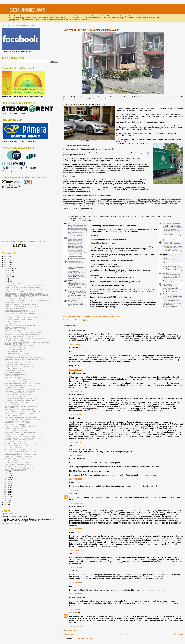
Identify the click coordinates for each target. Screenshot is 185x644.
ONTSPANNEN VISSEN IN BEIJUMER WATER (20, 400)
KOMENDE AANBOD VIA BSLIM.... (16, 302)
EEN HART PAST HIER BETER (15, 370)
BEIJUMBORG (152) (11, 453)
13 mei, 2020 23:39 (76, 550)
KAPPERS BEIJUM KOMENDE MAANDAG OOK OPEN (22, 451)
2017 (6, 484)
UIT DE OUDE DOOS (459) (13, 461)
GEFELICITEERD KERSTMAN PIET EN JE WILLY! (21, 312)
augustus (9, 276)
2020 (6, 267)
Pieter (72, 493)
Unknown (73, 612)
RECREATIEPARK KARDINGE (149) (16, 397)
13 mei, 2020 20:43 (76, 490)
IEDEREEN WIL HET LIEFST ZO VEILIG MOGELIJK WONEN (24, 399)
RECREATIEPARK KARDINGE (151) (16, 299)
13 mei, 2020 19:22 (76, 479)
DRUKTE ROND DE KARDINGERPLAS (17, 355)
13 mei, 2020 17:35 (76, 456)
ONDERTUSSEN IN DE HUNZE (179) (17, 353)
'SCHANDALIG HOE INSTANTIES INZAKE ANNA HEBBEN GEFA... (26, 389)
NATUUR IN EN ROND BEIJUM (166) (17, 340)
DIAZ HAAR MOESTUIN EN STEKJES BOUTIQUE (21, 436)
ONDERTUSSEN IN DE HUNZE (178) (17, 402)
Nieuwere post (69, 634)
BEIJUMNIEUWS (27, 10)
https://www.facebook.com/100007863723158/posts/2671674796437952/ (92, 316)
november (9, 270)
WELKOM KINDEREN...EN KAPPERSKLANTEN (20, 427)
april (7, 472)
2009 (6, 500)
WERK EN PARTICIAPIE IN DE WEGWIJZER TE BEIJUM (23, 306)
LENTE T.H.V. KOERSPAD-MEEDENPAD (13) (19, 297)
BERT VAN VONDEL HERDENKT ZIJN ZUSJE (19, 468)
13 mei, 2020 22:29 (76, 529)
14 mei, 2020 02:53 (76, 568)
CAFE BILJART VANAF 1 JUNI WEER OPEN (19, 366)
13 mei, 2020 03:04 (76, 391)
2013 (6, 492)
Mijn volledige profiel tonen (11, 523)
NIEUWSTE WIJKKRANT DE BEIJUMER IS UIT (20, 319)
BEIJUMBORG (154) (11, 361)
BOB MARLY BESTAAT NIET (14, 351)
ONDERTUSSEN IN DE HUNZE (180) (17, 310)
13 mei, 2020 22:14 (76, 503)
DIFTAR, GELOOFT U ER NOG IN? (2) (17, 431)
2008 (6, 502)
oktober (8, 272)
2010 (6, 498)
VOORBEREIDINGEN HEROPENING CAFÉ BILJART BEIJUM (24, 293)
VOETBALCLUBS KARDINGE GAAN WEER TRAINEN (22, 432)
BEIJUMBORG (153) (11, 408)
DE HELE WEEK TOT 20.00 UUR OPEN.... (18, 423)
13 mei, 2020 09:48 (76, 442)
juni (7, 280)
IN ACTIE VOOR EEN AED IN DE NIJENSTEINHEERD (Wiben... (25, 289)
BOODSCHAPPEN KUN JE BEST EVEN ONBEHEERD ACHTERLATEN (27, 295)
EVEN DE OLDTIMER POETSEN (15, 344)
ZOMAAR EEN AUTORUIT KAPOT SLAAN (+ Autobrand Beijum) (25, 286)
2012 (6, 494)
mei (7, 282)
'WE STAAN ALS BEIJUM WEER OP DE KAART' (91, 30)
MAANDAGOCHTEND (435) (14, 429)
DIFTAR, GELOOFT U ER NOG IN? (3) (17, 382)
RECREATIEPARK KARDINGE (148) (16, 442)
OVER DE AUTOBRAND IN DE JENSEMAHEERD (20, 304)
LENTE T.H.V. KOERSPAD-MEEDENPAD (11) (19, 393)
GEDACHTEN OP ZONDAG (14, 284)
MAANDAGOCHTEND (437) (14, 331)
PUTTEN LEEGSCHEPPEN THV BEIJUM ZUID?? (20, 391)
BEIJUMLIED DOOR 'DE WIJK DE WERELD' (19, 446)
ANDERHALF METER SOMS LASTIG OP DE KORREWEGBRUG (25, 449)
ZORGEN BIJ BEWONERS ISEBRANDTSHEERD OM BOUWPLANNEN (27, 301)
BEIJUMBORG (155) (11, 316)
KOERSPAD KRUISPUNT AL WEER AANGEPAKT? (21, 314)
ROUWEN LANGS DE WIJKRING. (16, 350)
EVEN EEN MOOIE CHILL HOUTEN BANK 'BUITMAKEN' (23, 383)
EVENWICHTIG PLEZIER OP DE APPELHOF (19, 336)
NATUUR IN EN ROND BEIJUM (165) (17, 387)
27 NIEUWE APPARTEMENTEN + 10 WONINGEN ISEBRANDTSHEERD (27, 342)
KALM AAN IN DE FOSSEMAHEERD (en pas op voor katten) (24, 419)
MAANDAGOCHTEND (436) (14, 378)
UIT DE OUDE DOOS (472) (13, 321)
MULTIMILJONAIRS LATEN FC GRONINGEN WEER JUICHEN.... (25, 338)
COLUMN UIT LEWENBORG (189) (16, 327)
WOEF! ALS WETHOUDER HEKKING (17, 466)
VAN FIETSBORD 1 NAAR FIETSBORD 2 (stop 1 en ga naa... (24, 333)
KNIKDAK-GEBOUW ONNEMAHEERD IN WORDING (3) (22, 334)
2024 (6, 258)
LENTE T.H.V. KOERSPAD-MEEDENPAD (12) (19, 346)
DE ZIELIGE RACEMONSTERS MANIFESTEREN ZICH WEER (24, 359)
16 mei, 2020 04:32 (76, 609)
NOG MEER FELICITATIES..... (14, 308)
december (9, 269)
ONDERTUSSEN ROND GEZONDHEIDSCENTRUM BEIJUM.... (25, 357)
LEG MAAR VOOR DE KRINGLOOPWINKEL (19, 457)
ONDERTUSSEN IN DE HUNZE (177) (17, 448)
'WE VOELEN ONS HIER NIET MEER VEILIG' (19, 380)
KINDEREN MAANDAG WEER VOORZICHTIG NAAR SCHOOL (25, 438)
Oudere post (179, 634)
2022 (6, 262)
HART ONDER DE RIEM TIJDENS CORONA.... (20, 464)
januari (8, 478)
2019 (6, 480)
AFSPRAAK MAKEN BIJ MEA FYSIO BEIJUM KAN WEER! (23, 444)
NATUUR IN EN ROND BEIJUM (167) (17, 291)
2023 (6, 260)
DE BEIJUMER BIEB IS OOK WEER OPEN (18, 421)
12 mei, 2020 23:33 (76, 370)
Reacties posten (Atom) (84, 639)
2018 (6, 482)
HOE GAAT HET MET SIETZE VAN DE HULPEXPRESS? (23, 325)
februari (8, 476)
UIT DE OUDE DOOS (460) (13, 415)
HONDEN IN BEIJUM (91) (13, 404)
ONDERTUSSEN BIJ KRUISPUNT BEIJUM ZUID (20, 410)
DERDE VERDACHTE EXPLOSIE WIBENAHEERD (21, 455)
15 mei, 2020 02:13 (76, 594)
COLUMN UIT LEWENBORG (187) (16, 425)
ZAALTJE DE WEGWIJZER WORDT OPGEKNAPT (21, 385)
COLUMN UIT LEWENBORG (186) (16, 470)
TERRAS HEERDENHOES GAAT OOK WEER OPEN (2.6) (23, 318)
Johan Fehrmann (10, 514)
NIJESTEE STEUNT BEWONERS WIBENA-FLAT (20, 463)
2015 (6, 488)
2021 (6, 264)
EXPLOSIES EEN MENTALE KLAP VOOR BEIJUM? (21, 406)
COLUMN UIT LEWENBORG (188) (16, 374)
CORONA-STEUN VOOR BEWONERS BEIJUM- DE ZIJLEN (24, 459)
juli (7, 278)
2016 (6, 486)
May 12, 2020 (96, 220)
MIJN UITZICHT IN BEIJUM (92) (15, 329)
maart (8, 474)
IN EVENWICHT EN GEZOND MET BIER (18, 363)
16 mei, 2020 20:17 (76, 627)
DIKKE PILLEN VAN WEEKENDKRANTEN (18, 395)
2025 (6, 256)
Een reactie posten (70, 630)
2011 (6, 496)
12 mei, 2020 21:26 (76, 344)
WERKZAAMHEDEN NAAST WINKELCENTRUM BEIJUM (23, 287)
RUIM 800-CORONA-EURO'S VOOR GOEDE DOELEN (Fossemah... (26, 412)
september (9, 274)
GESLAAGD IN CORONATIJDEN (15, 372)
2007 (6, 504)
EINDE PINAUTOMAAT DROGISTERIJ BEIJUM (20, 365)
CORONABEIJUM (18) (12, 323)
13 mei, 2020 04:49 (76, 415)
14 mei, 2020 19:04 (76, 583)
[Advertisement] (13, 202)
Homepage (124, 634)
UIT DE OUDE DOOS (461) (13, 368)
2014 (6, 490)
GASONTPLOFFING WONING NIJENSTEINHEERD (21, 417)
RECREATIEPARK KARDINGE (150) (16, 348)
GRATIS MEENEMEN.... (12, 376)
